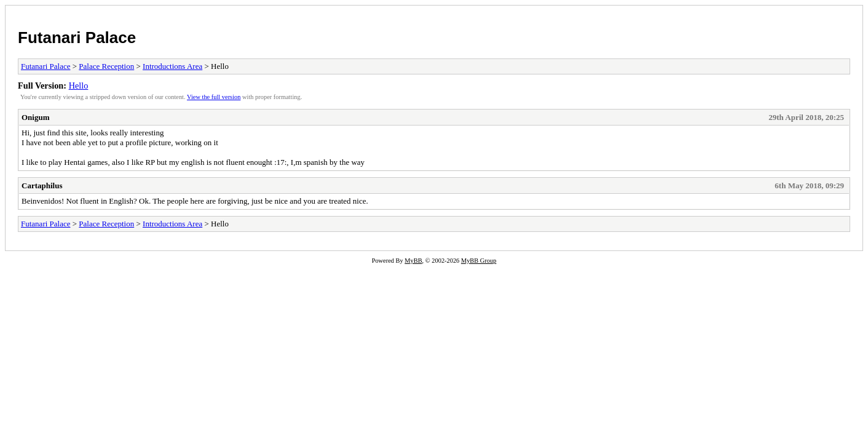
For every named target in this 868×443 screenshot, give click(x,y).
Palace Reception (106, 66)
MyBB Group (479, 261)
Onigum (36, 117)
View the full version (214, 97)
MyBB (413, 261)
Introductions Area (172, 66)
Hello (79, 86)
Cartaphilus (42, 186)
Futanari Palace (77, 38)
